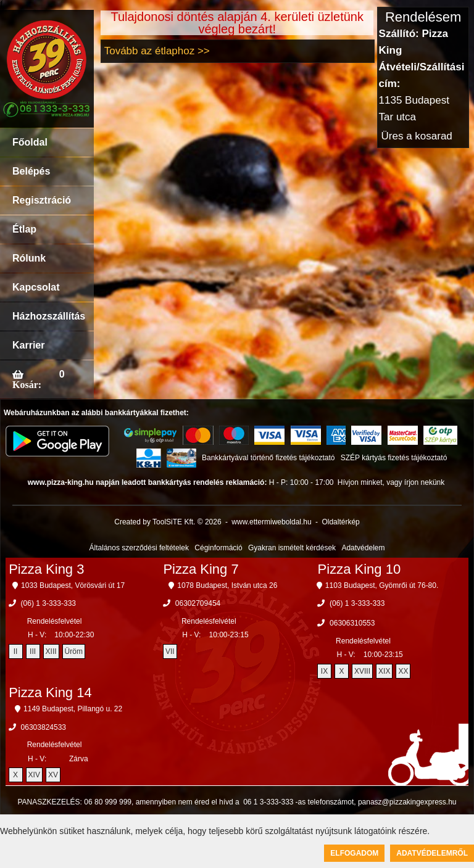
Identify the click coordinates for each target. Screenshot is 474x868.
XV (53, 775)
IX (324, 671)
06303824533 (44, 727)
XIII (51, 651)
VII (170, 651)
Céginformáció (218, 548)
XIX (384, 671)
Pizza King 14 (50, 692)
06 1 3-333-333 (268, 802)
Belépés (31, 171)
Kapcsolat (36, 287)
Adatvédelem (363, 548)
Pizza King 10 (360, 569)
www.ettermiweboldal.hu (271, 522)
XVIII (362, 671)
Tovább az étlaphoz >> (157, 51)
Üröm (74, 651)
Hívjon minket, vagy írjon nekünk (391, 482)
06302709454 (198, 603)
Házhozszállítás (49, 316)
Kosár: (27, 384)
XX (403, 671)
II (16, 651)
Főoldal (30, 142)
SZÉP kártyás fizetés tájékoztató (394, 458)
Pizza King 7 (201, 569)
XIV (34, 775)
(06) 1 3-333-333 (48, 603)
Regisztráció (42, 200)
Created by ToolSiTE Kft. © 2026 (168, 522)
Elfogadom (354, 853)
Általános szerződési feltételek (139, 548)
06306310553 (352, 623)
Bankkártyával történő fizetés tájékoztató (268, 458)
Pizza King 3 (46, 569)
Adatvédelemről (432, 853)
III (33, 651)
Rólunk (29, 258)
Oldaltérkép (340, 522)
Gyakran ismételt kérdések (292, 548)
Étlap (24, 229)
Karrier (28, 345)
